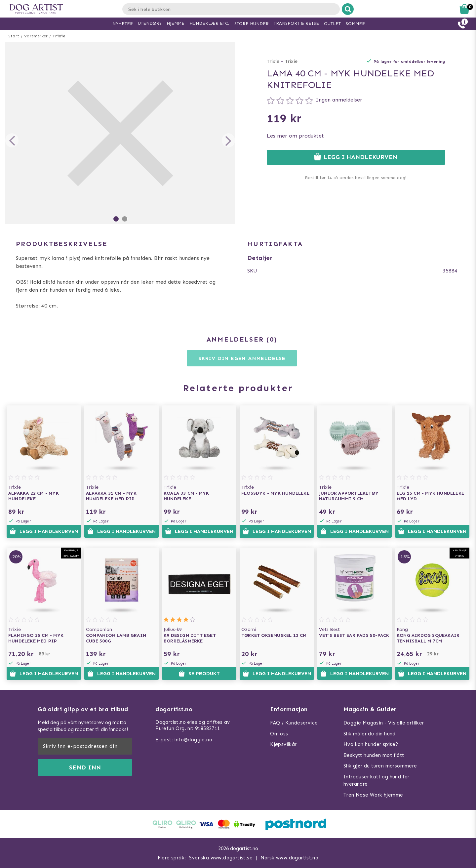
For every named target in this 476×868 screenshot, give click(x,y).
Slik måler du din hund (370, 734)
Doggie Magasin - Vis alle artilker (384, 723)
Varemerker (36, 36)
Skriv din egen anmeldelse (242, 358)
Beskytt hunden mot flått (374, 755)
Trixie (59, 36)
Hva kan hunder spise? (371, 744)
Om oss (279, 734)
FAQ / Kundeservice (294, 723)
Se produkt (199, 674)
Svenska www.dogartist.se (221, 858)
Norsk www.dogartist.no (290, 858)
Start (14, 36)
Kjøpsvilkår (283, 744)
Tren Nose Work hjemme (373, 795)
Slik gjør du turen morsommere (380, 766)
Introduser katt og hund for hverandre (377, 781)
